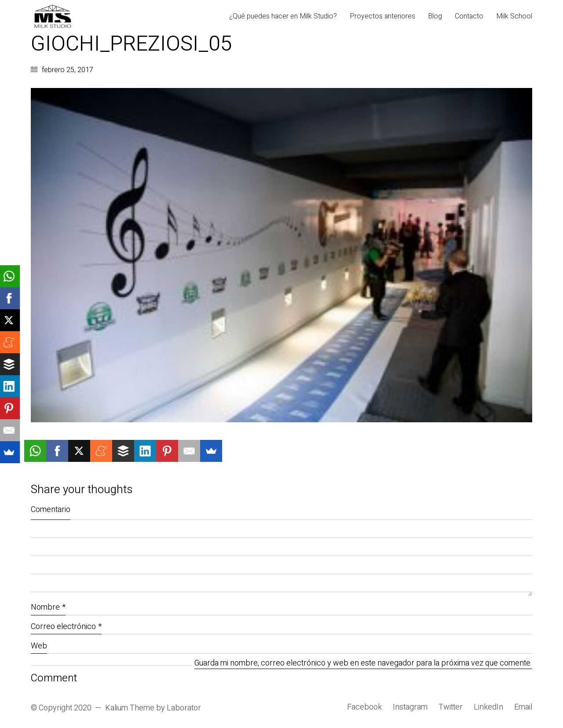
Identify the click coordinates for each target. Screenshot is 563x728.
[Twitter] (451, 707)
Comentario (51, 510)
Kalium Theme (130, 708)
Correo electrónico (66, 627)
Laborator (184, 708)
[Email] (523, 707)
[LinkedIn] (488, 707)
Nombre (48, 607)
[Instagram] (410, 707)
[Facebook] (364, 707)
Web (39, 646)
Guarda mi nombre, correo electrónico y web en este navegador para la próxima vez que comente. (363, 664)
